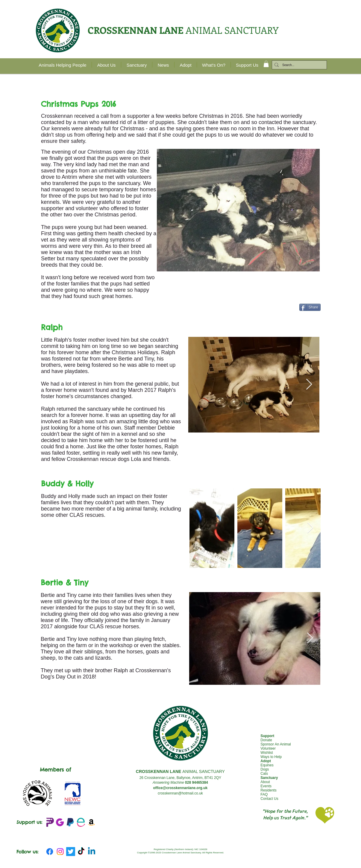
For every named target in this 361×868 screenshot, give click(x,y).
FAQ (264, 794)
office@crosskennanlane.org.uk (180, 788)
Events (266, 786)
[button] (266, 64)
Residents (268, 790)
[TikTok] (81, 852)
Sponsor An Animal (276, 744)
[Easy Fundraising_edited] (81, 822)
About (265, 782)
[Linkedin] (92, 852)
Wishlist (267, 753)
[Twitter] (71, 852)
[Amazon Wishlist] (91, 822)
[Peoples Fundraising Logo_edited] (49, 822)
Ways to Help (271, 757)
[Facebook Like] (258, 311)
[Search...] (298, 65)
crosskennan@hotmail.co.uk (180, 793)
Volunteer (268, 748)
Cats (264, 774)
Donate (266, 740)
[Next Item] (309, 385)
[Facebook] (50, 852)
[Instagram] (60, 852)
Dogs (265, 769)
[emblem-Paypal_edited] (70, 822)
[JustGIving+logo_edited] (60, 822)
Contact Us (269, 799)
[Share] (310, 307)
